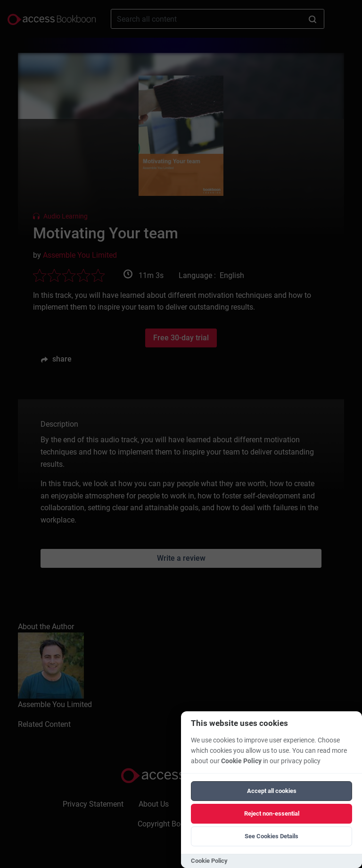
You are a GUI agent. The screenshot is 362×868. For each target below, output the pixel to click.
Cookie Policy (241, 761)
